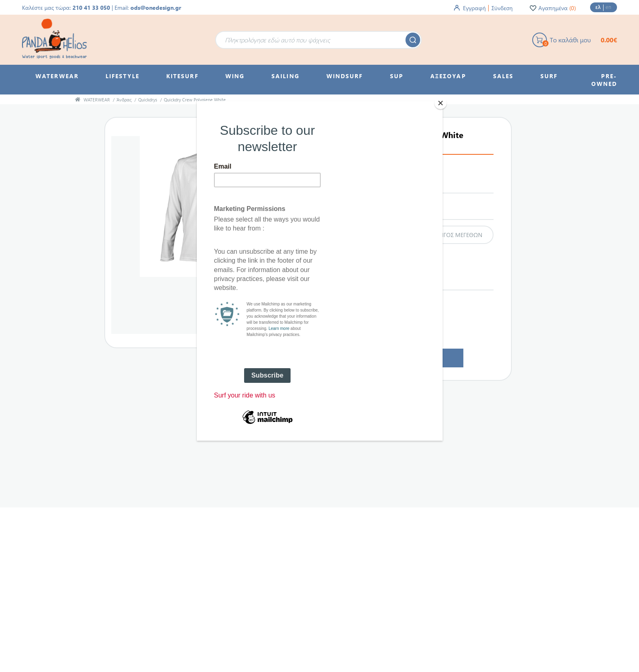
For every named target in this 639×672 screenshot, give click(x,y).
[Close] (441, 103)
